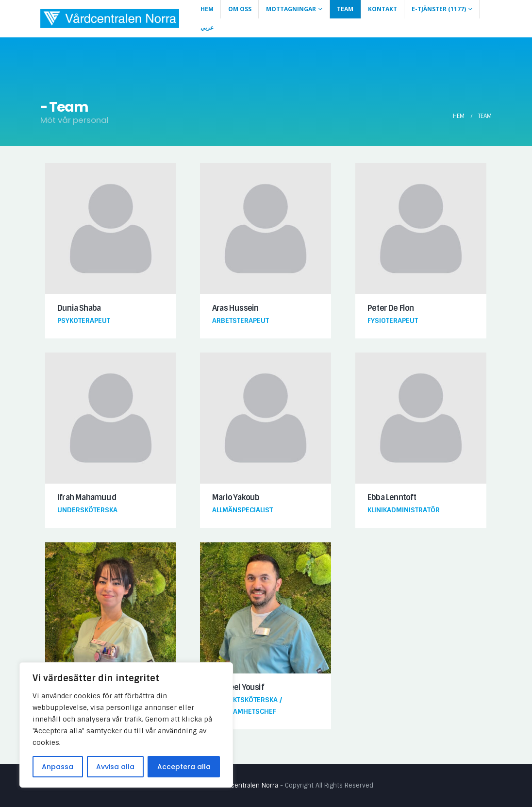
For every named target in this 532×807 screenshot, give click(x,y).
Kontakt (382, 9)
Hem (207, 9)
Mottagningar (291, 9)
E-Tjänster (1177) (439, 9)
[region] (126, 725)
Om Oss (240, 9)
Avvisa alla (115, 767)
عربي (207, 27)
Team (345, 9)
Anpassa (58, 767)
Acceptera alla (184, 767)
